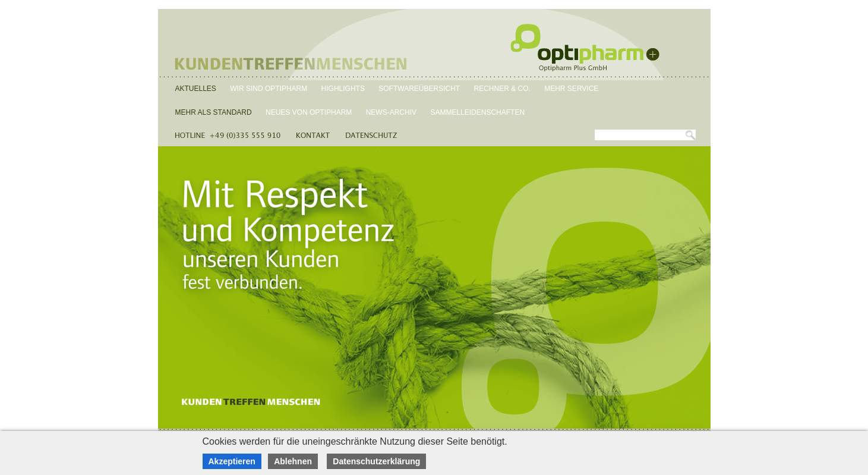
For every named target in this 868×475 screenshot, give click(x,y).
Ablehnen (293, 461)
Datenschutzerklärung (376, 461)
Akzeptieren (232, 461)
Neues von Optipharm (309, 112)
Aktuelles (196, 89)
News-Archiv (391, 112)
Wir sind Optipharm (269, 89)
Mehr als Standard (214, 112)
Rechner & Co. (502, 89)
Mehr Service (571, 89)
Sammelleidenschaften (477, 112)
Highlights (343, 89)
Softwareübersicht (419, 89)
